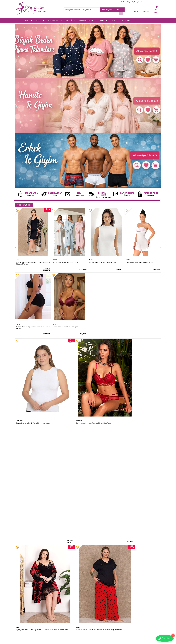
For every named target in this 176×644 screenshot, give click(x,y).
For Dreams (94, 280)
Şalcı (128, 473)
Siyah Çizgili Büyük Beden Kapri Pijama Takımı (32, 282)
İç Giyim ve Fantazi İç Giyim (88, 555)
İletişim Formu (94, 615)
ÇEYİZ (113, 19)
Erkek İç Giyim (21, 609)
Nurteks (56, 216)
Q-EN (91, 150)
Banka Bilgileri (70, 618)
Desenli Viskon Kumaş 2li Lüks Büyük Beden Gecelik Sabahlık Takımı (33, 153)
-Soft (75, 641)
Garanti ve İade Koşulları (49, 615)
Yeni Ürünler (69, 609)
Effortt (55, 150)
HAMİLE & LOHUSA (86, 19)
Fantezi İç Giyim (21, 615)
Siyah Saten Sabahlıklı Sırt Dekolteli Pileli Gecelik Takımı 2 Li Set (33, 476)
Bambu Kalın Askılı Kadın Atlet (99, 475)
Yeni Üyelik (93, 609)
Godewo (56, 473)
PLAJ (102, 19)
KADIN (26, 19)
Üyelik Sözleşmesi (46, 609)
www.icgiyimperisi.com (88, 564)
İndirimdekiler (69, 612)
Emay (128, 150)
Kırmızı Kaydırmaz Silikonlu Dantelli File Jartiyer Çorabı (70, 541)
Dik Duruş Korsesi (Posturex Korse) (138, 475)
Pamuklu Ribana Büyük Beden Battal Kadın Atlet (105, 347)
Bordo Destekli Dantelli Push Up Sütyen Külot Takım (69, 219)
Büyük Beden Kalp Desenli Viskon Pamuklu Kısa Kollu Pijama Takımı (143, 219)
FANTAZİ (69, 19)
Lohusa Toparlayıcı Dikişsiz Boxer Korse (139, 152)
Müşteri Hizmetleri (71, 615)
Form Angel (94, 538)
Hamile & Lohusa (22, 618)
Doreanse (57, 344)
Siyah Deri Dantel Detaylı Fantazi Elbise (103, 282)
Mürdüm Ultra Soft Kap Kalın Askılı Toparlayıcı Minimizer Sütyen (33, 412)
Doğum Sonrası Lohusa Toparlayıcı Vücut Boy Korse (143, 347)
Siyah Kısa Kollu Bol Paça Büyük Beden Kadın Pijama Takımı (106, 412)
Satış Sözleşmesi (46, 612)
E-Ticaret (81, 641)
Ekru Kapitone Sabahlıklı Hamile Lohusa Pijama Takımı (70, 283)
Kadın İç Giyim (21, 605)
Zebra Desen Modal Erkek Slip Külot (65, 347)
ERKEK (38, 19)
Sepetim (92, 612)
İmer (18, 344)
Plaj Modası (20, 625)
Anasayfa (68, 605)
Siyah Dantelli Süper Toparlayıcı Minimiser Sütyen (70, 411)
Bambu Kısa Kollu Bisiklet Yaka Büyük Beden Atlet (33, 218)
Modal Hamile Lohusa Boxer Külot (27, 347)
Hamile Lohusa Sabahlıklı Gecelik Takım (66, 152)
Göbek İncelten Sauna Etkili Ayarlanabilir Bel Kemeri (33, 541)
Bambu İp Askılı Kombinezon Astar (137, 282)
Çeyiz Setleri (20, 621)
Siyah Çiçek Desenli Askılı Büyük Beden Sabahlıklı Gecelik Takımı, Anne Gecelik (106, 219)
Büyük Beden (20, 612)
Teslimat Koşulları (46, 605)
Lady (18, 150)
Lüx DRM (20, 216)
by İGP (55, 538)
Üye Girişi (93, 605)
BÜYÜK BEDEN (53, 19)
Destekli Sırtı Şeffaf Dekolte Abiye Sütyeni (67, 475)
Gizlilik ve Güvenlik (47, 618)
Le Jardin (19, 409)
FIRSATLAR (126, 19)
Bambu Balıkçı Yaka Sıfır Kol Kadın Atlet (102, 152)
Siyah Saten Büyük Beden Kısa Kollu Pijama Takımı (143, 411)
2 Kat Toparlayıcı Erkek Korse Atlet (101, 540)
